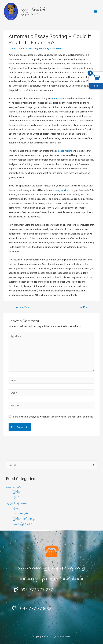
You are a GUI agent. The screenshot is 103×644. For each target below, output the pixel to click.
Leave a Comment (18, 48)
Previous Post (21, 307)
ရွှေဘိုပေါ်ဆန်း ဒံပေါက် (17, 503)
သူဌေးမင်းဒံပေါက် (33, 10)
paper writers (65, 151)
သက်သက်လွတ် (20, 513)
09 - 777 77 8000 (36, 609)
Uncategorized (37, 48)
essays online (61, 190)
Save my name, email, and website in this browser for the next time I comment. (53, 417)
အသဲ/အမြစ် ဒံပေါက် (23, 524)
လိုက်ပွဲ (16, 497)
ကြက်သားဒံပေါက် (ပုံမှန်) (25, 519)
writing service (59, 98)
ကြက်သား (18, 492)
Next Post (85, 307)
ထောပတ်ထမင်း (13, 487)
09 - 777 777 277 (37, 590)
